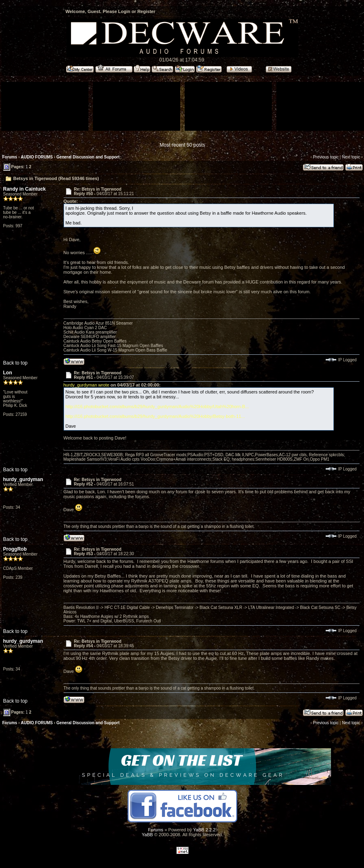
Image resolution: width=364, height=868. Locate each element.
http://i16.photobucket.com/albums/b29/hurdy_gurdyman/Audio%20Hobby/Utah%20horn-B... (157, 407)
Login (124, 11)
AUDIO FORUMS (37, 157)
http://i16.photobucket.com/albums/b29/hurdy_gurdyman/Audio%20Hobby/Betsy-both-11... (155, 416)
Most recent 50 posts (182, 145)
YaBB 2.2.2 (204, 830)
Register (146, 11)
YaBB (147, 835)
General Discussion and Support (88, 157)
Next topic (351, 157)
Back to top (15, 363)
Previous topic (326, 157)
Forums (10, 157)
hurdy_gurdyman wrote (87, 385)
